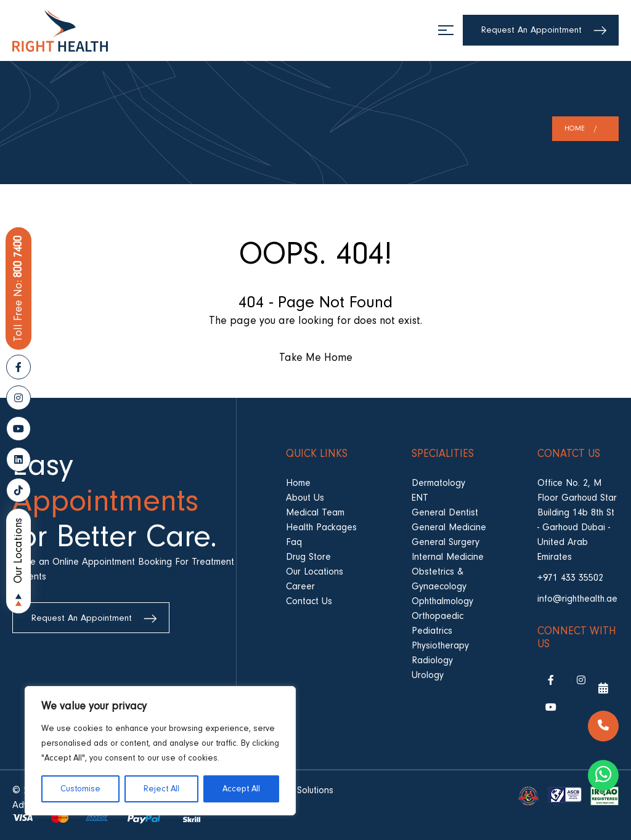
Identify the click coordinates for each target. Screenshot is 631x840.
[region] (160, 751)
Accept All (241, 789)
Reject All (161, 789)
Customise (80, 789)
